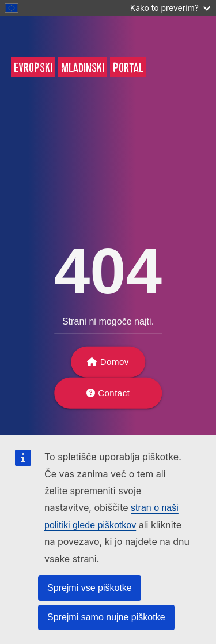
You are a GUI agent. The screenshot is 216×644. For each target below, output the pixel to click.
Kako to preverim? (170, 8)
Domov (115, 362)
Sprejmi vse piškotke (90, 588)
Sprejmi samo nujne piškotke (106, 617)
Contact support (111, 398)
